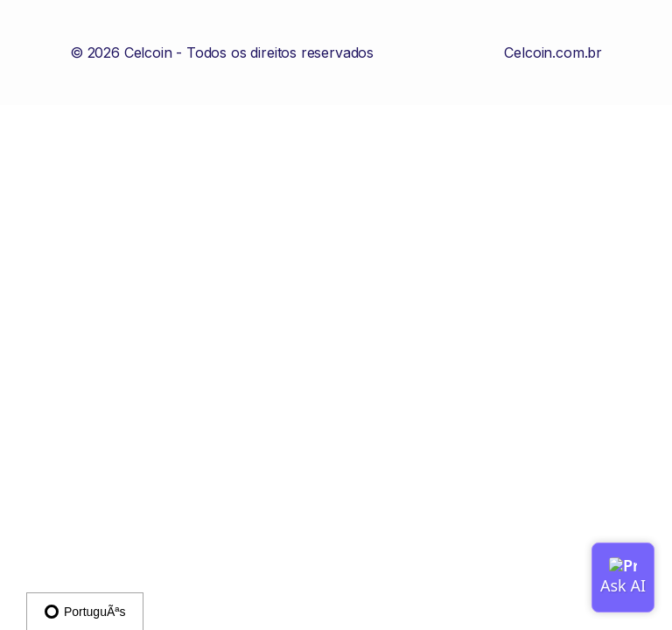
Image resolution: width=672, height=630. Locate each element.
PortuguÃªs (85, 612)
